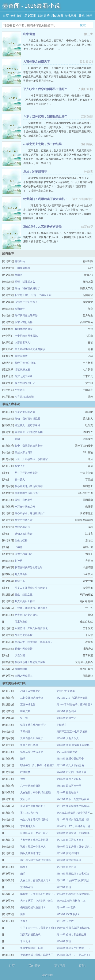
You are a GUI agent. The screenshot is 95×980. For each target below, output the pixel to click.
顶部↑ (82, 966)
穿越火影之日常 (24, 452)
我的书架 (34, 966)
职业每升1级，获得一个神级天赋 (33, 295)
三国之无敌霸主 (24, 676)
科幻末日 (57, 16)
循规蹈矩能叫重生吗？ (33, 907)
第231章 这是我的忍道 (69, 860)
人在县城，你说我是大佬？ (35, 880)
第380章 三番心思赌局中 (70, 759)
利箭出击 (20, 581)
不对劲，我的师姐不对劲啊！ (31, 608)
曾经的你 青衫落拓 (25, 363)
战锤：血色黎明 (24, 500)
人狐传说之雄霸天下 (37, 62)
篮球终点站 (27, 887)
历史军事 (30, 16)
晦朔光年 (20, 309)
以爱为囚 (20, 655)
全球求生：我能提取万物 (29, 432)
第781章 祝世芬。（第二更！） (74, 955)
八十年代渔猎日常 (30, 786)
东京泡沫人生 (28, 826)
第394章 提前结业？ (68, 792)
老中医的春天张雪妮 (26, 336)
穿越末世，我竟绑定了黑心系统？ (34, 642)
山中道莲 (29, 34)
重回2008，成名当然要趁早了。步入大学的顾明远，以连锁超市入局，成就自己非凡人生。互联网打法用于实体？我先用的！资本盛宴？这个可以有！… (57, 237)
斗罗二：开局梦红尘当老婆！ (31, 588)
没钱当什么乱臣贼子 (26, 302)
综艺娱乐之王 (22, 370)
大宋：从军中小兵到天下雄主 (37, 901)
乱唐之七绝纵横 (24, 635)
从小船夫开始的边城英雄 (29, 486)
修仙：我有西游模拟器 (27, 419)
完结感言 (62, 725)
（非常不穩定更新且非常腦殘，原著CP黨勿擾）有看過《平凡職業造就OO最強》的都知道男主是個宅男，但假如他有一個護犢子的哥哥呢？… (58, 100)
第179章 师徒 (64, 887)
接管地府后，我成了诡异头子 (37, 955)
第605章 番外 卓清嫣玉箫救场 (73, 745)
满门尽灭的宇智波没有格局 (35, 860)
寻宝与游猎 (21, 622)
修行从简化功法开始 (26, 315)
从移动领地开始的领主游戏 (30, 662)
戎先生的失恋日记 (25, 383)
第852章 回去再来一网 (69, 786)
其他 (81, 16)
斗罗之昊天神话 (24, 376)
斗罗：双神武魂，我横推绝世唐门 (45, 117)
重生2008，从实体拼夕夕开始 (42, 227)
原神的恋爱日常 (24, 554)
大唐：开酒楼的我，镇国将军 (31, 459)
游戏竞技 (71, 16)
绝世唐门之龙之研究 (26, 615)
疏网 (17, 439)
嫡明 (23, 874)
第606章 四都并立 (66, 718)
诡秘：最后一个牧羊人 (33, 847)
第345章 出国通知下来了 (70, 840)
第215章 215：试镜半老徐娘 (72, 698)
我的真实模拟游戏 (30, 935)
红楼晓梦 (25, 772)
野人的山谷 (21, 574)
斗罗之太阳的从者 (25, 412)
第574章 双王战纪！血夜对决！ (74, 874)
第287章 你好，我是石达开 (71, 935)
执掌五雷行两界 (24, 322)
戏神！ (24, 867)
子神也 (19, 547)
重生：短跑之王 (24, 595)
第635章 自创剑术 (66, 711)
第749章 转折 (64, 941)
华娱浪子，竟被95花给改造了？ (38, 894)
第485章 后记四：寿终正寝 (71, 772)
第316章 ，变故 (65, 921)
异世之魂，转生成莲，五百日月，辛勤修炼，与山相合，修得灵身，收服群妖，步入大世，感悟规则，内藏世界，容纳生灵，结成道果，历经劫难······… (57, 45)
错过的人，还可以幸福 (27, 425)
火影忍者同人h (23, 343)
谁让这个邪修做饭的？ (33, 806)
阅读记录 (59, 966)
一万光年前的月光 (25, 507)
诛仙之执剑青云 (24, 534)
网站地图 (47, 975)
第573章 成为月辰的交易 (70, 765)
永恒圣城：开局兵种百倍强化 (31, 628)
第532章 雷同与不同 (68, 853)
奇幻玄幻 (16, 16)
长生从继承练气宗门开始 (34, 820)
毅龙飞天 (20, 466)
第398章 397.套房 (66, 907)
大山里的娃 (21, 669)
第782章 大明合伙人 (68, 738)
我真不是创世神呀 (25, 601)
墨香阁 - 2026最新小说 (31, 6)
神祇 (23, 779)
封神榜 (19, 561)
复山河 (19, 275)
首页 (6, 16)
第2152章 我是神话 (67, 752)
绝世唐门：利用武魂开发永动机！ (45, 199)
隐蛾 (23, 759)
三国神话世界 (22, 268)
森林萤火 (20, 480)
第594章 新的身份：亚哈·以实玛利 (76, 847)
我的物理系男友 (24, 329)
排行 (89, 16)
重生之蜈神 (21, 540)
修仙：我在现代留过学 (27, 288)
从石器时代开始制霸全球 (29, 567)
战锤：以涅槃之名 (25, 282)
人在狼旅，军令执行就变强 (35, 792)
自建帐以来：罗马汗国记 (34, 833)
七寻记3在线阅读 (24, 397)
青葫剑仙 (20, 261)
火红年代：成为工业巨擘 (34, 840)
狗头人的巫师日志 (30, 853)
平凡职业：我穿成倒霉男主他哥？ (45, 89)
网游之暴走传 (22, 527)
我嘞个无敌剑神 (24, 649)
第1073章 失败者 (66, 691)
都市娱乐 (44, 16)
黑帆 (23, 914)
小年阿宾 (20, 390)
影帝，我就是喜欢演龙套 (29, 446)
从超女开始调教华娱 (32, 698)
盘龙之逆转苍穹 (24, 520)
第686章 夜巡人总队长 (69, 779)
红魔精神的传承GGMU (28, 493)
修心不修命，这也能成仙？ (30, 513)
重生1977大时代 (29, 813)
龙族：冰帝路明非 (35, 172)
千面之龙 (25, 941)
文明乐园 (25, 799)
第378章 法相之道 (66, 867)
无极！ (24, 921)
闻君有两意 (21, 356)
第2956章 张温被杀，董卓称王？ (75, 705)
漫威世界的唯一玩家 (32, 948)
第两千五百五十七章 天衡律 (72, 732)
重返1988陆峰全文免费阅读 (30, 349)
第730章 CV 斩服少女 (68, 914)
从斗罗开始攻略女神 (26, 473)
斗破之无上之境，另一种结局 (42, 144)
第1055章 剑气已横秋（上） (72, 901)
